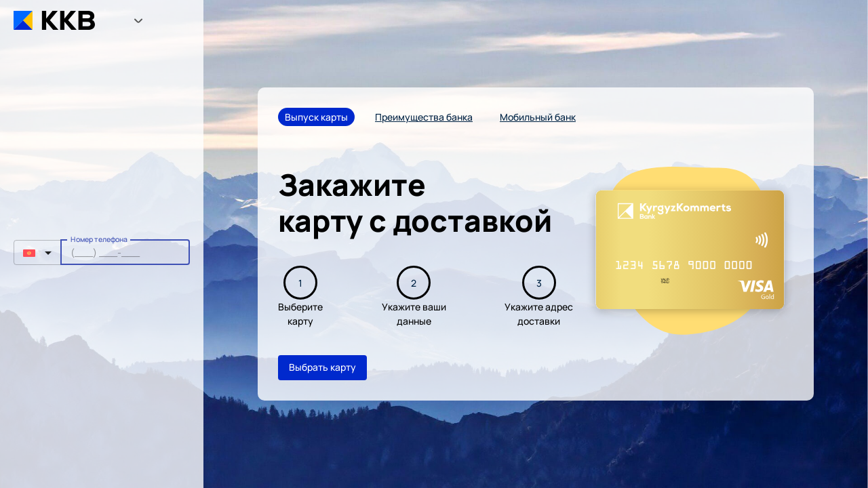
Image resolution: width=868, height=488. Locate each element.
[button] (37, 253)
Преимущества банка (424, 117)
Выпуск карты (316, 117)
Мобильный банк (538, 117)
